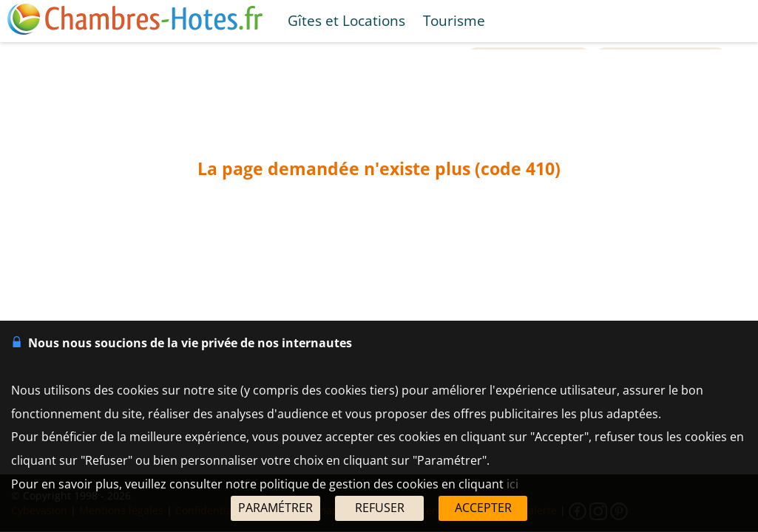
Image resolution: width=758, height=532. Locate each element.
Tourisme (454, 20)
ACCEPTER (483, 508)
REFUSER (380, 508)
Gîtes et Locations (346, 20)
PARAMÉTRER (275, 508)
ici (512, 484)
